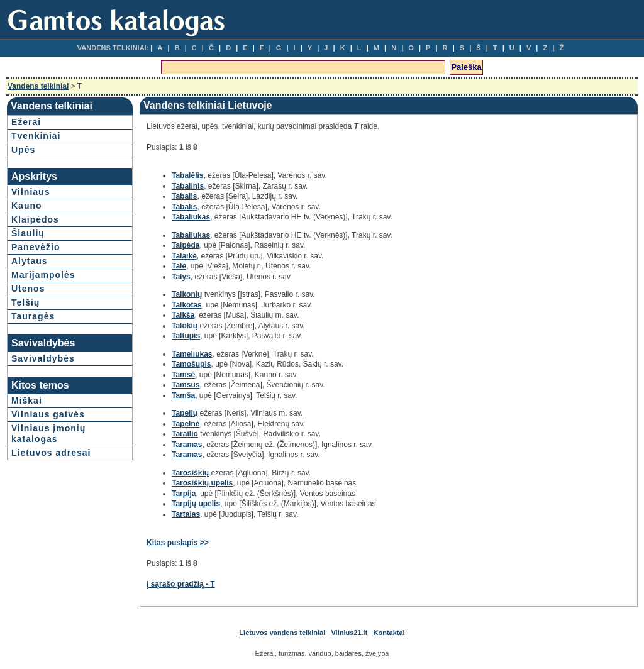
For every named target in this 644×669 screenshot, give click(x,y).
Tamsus (186, 385)
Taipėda (186, 245)
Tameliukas (192, 354)
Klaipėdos (35, 219)
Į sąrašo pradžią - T (181, 584)
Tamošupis (191, 364)
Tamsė (183, 375)
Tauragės (33, 316)
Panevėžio (36, 247)
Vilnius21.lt (349, 633)
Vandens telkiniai (38, 86)
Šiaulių (28, 233)
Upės (23, 150)
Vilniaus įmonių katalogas (48, 434)
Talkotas (187, 305)
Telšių (25, 302)
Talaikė (184, 256)
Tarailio (185, 434)
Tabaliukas (191, 217)
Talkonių (187, 294)
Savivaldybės (43, 358)
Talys (181, 277)
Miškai (27, 401)
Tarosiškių (190, 473)
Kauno (27, 206)
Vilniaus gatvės (48, 414)
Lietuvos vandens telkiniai (282, 633)
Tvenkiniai (36, 136)
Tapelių (185, 413)
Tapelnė (186, 424)
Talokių (185, 326)
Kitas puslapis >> (178, 543)
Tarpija (184, 494)
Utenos (28, 289)
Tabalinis (188, 186)
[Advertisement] (525, 262)
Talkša (183, 315)
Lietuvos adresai (51, 453)
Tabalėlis (187, 175)
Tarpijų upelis (196, 504)
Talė (179, 266)
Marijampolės (43, 275)
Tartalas (186, 514)
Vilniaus (31, 192)
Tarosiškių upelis (202, 483)
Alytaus (30, 261)
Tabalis (184, 196)
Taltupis (186, 336)
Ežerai (26, 122)
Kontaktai (389, 633)
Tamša (183, 395)
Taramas (187, 445)
